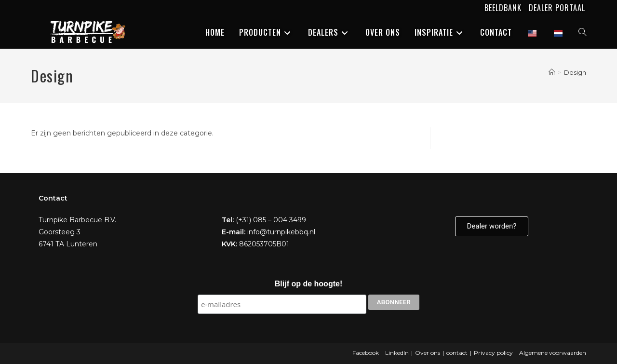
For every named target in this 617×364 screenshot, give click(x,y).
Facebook (366, 353)
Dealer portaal (557, 8)
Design (575, 72)
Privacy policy (493, 353)
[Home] (552, 72)
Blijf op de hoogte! (308, 284)
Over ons (428, 353)
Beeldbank (503, 8)
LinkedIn (397, 353)
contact (457, 353)
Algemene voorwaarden (553, 353)
